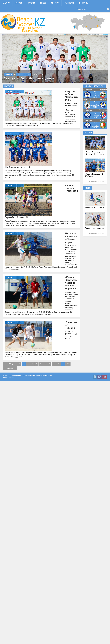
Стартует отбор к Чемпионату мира (29, 78)
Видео (43, 3)
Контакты (84, 3)
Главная (6, 3)
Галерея (32, 3)
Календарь (69, 3)
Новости (19, 3)
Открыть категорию (95, 182)
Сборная (55, 3)
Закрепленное (24, 74)
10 (58, 364)
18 (68, 364)
